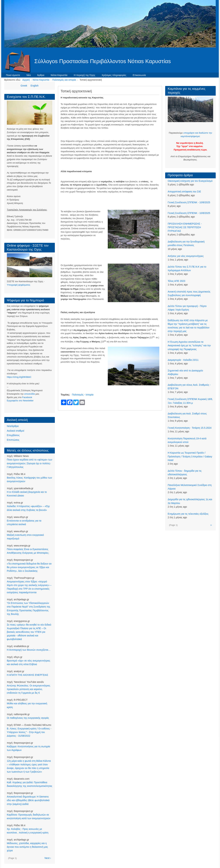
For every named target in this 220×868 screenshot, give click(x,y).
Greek (24, 86)
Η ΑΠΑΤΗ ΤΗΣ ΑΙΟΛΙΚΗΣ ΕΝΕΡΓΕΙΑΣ (28, 675)
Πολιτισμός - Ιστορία (83, 395)
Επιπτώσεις (13, 440)
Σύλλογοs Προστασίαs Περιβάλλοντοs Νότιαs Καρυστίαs (103, 61)
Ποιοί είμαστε (13, 75)
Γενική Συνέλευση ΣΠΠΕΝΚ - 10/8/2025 (189, 202)
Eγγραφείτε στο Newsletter (20, 401)
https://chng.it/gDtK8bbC (19, 377)
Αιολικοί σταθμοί (16, 431)
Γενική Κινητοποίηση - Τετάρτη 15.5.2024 (190, 428)
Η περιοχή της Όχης (84, 75)
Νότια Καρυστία (59, 75)
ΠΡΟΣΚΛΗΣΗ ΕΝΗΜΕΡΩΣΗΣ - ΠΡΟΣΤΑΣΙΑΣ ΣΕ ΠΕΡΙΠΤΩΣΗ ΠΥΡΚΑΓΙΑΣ (185, 227)
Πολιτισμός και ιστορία (64, 80)
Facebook (27, 397)
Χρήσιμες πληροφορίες (114, 75)
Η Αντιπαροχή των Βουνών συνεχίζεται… (29, 650)
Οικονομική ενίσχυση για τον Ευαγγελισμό (190, 181)
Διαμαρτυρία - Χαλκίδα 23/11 (183, 360)
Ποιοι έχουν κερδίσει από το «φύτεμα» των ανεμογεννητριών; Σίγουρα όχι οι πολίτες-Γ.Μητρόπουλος (30, 463)
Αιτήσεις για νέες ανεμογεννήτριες (186, 256)
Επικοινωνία (139, 75)
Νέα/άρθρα (13, 426)
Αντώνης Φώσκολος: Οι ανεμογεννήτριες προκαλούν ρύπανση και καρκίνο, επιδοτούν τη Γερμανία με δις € (29, 689)
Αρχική (26, 80)
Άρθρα (41, 75)
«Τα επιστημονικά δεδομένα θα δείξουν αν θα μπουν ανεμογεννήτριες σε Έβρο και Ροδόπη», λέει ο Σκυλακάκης (29, 567)
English (35, 86)
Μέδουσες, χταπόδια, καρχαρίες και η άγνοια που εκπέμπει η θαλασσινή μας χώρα (27, 847)
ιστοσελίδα (30, 394)
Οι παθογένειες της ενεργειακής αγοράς (28, 718)
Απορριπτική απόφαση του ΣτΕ (184, 192)
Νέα (29, 75)
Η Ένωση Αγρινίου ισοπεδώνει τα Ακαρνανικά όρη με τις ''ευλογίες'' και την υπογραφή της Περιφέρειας (189, 345)
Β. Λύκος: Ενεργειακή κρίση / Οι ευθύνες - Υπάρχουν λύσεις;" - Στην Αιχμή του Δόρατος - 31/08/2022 (29, 732)
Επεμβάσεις (13, 435)
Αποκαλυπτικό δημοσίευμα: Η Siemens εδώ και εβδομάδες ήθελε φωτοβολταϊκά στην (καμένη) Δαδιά (28, 800)
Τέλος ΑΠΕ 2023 (177, 281)
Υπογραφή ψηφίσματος (19, 285)
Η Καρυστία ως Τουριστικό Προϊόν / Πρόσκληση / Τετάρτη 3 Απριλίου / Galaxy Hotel (190, 456)
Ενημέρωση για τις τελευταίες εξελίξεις (188, 514)
